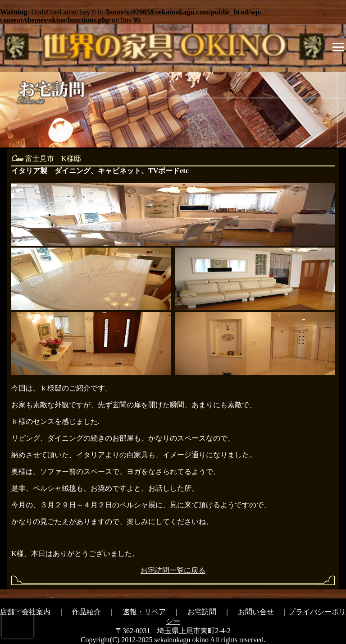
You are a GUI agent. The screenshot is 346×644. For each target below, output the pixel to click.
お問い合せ (256, 612)
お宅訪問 (202, 612)
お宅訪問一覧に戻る (173, 570)
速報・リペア (144, 612)
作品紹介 (86, 612)
